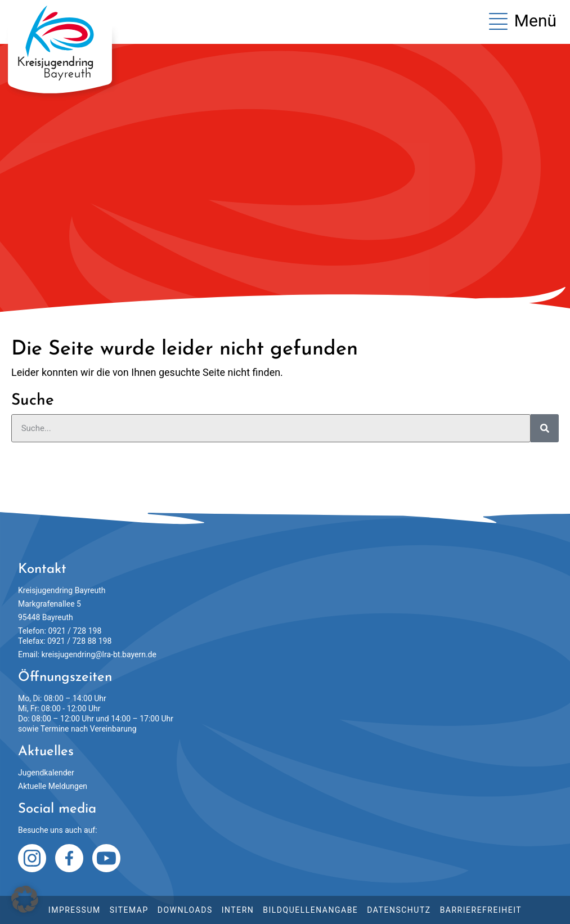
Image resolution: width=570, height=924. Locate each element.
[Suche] (545, 428)
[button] (25, 899)
